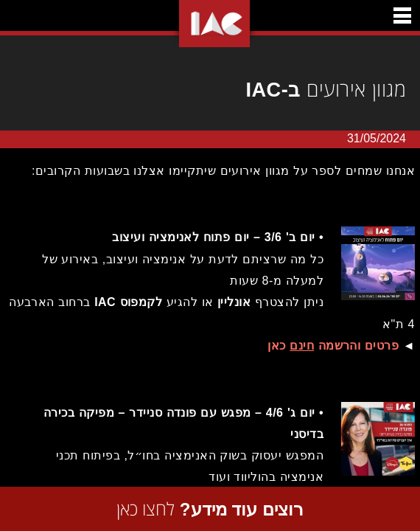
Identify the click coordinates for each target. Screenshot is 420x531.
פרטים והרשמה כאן (329, 346)
